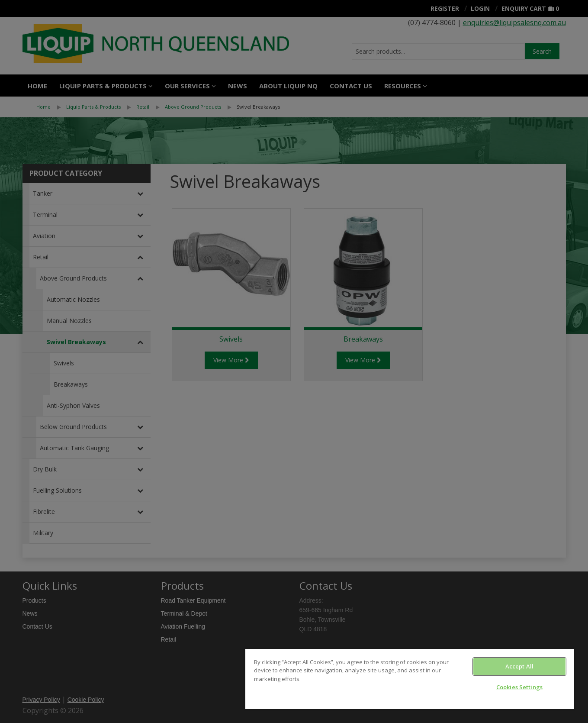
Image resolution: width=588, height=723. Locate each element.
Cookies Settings (519, 687)
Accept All (519, 666)
